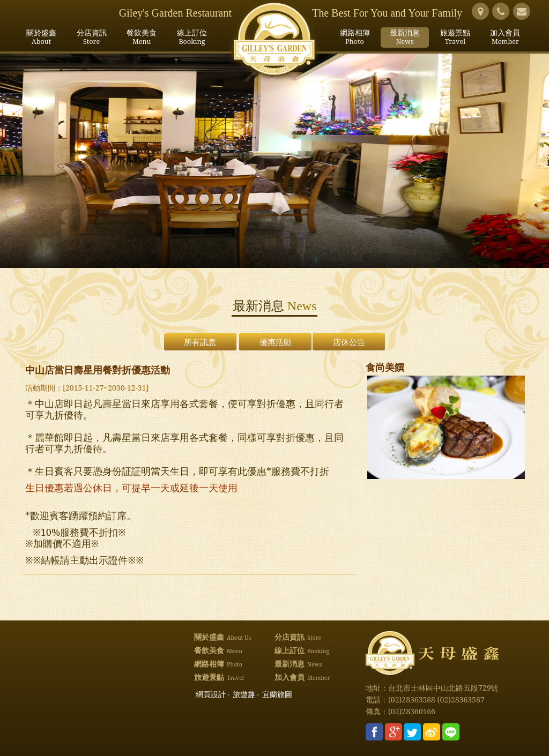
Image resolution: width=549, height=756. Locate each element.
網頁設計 (211, 695)
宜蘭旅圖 (277, 695)
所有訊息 (200, 342)
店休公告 (349, 342)
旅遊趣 (244, 695)
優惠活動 (276, 342)
